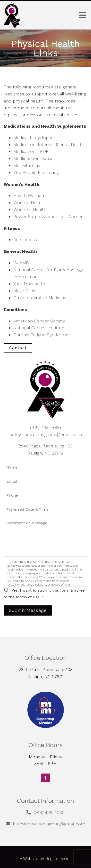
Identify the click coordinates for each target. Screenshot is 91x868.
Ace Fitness (25, 239)
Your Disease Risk (31, 284)
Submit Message (28, 610)
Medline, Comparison (35, 158)
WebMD (21, 263)
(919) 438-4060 (45, 427)
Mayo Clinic (25, 291)
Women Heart (28, 202)
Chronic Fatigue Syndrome (41, 335)
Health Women (29, 195)
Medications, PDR (31, 151)
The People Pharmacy (36, 172)
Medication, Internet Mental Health (49, 145)
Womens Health (30, 209)
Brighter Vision (58, 859)
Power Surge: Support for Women (48, 216)
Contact (18, 348)
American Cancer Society (39, 321)
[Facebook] (46, 778)
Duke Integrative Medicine (40, 298)
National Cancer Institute (39, 328)
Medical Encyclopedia (35, 137)
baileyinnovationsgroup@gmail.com (46, 434)
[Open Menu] (83, 15)
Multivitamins (27, 165)
